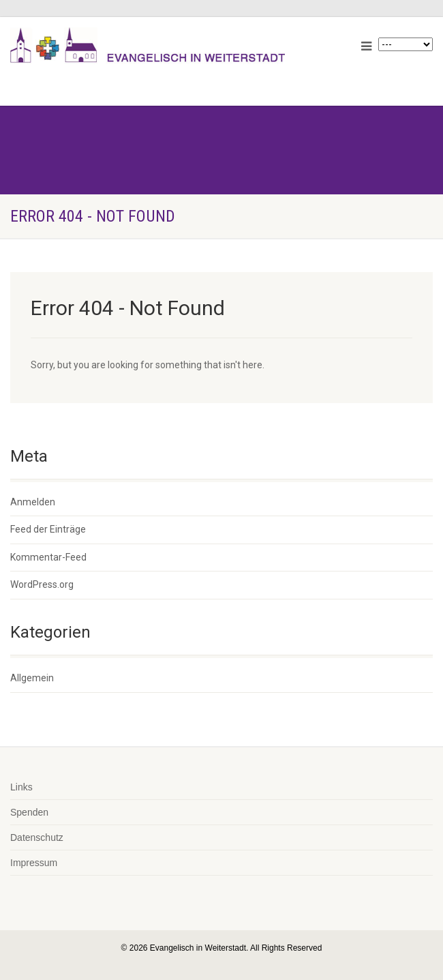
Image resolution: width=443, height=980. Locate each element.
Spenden (29, 812)
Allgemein (32, 678)
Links (21, 787)
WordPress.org (42, 584)
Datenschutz (37, 837)
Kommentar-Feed (48, 557)
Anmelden (33, 502)
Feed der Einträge (48, 529)
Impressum (34, 863)
